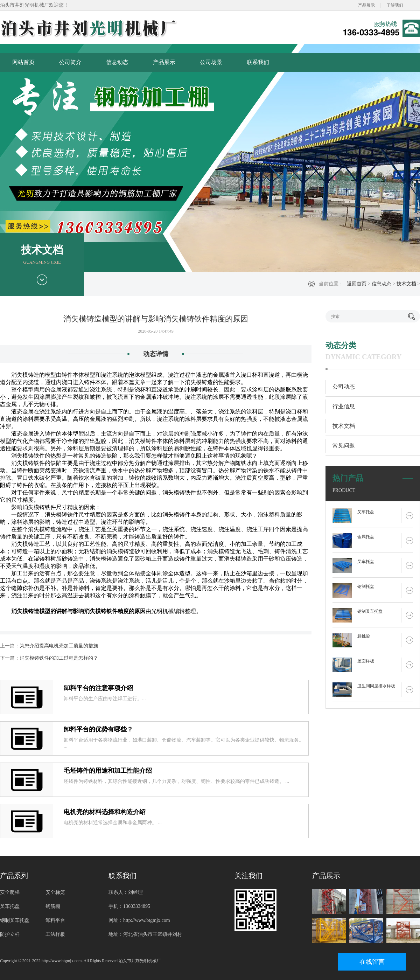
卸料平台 (55, 920)
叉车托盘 (366, 512)
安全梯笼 (55, 892)
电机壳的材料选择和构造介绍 (105, 812)
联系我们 (258, 62)
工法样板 (55, 934)
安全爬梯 (10, 892)
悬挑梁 (364, 636)
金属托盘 (366, 537)
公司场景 (211, 62)
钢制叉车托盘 (370, 611)
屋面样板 (366, 661)
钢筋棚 (53, 906)
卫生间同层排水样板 (376, 686)
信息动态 (117, 62)
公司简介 (70, 62)
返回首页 (357, 284)
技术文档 (406, 284)
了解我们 (395, 5)
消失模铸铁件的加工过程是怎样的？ (59, 658)
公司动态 (344, 387)
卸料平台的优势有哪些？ (98, 729)
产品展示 (366, 5)
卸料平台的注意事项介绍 (98, 688)
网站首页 (23, 62)
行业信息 (344, 406)
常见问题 (344, 446)
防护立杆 (10, 934)
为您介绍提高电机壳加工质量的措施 (59, 646)
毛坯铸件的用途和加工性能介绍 (108, 771)
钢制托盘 (366, 586)
